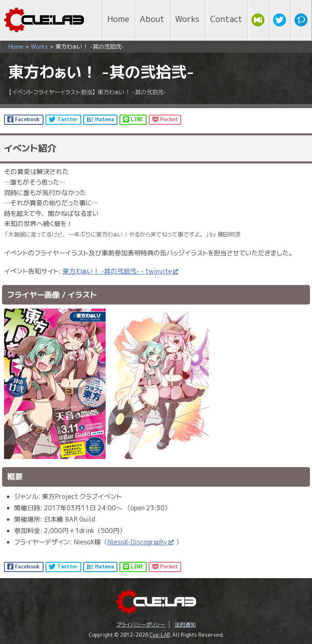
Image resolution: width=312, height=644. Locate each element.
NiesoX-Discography (137, 542)
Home (16, 47)
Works (39, 47)
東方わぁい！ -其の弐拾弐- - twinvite (117, 271)
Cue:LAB (160, 635)
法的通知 (185, 624)
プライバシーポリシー (141, 624)
